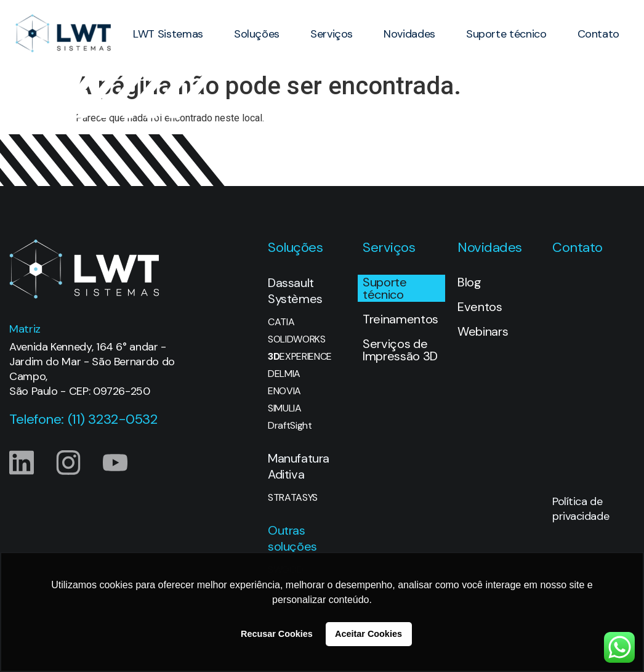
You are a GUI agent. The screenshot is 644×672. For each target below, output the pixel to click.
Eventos (480, 307)
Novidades (409, 34)
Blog (469, 282)
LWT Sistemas (168, 34)
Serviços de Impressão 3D (400, 350)
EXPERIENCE (300, 357)
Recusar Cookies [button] (277, 634)
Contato (598, 34)
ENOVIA (284, 391)
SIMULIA (285, 408)
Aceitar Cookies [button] (368, 634)
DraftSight (290, 426)
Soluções (257, 34)
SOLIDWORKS (297, 339)
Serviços (332, 34)
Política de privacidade (581, 509)
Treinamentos (400, 319)
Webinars (483, 331)
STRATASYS (293, 498)
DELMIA (284, 374)
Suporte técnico (506, 34)
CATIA (281, 322)
